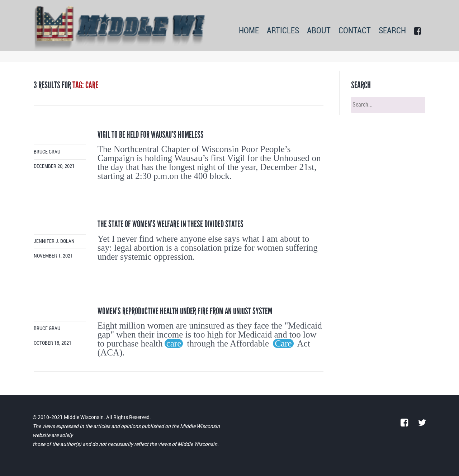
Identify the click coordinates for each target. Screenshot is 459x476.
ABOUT (319, 31)
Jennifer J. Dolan (54, 241)
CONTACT (355, 31)
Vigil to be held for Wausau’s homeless (151, 135)
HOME (249, 31)
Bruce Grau (47, 152)
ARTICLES (283, 31)
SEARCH (392, 31)
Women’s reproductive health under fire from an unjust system (185, 311)
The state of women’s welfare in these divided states (171, 224)
